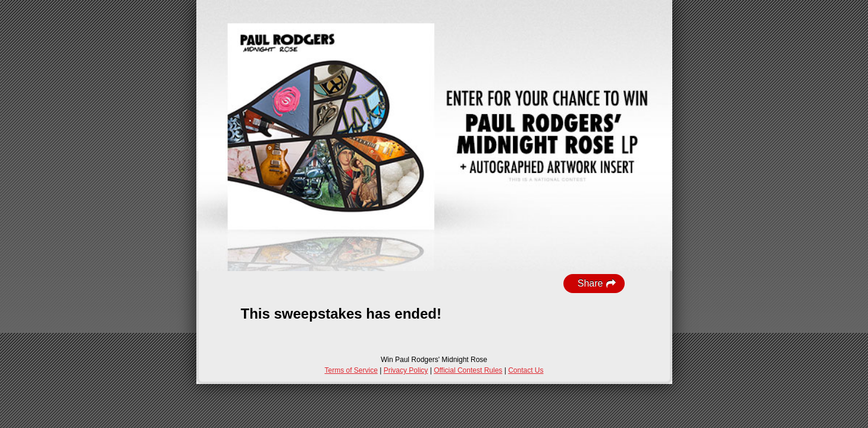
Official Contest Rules (468, 370)
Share (597, 284)
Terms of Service (351, 370)
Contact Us (526, 370)
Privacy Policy (406, 370)
